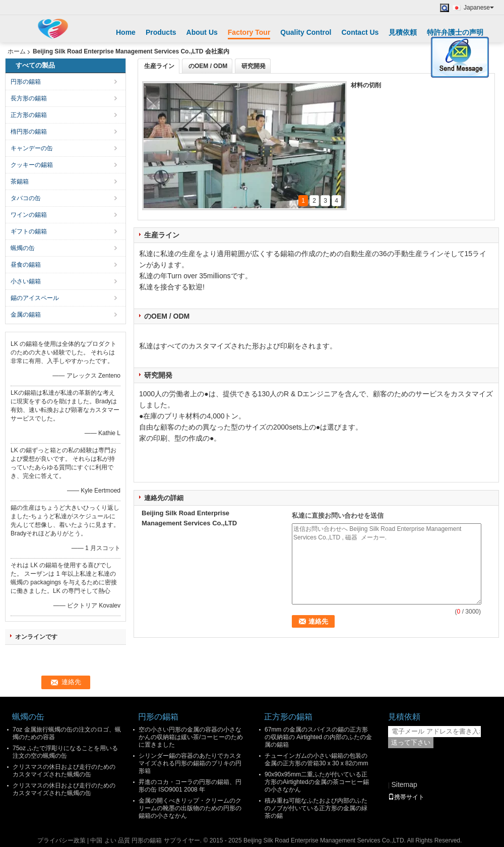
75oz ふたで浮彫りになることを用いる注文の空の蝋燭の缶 (65, 752)
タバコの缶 (26, 198)
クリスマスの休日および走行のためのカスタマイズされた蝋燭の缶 (64, 771)
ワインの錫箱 (29, 215)
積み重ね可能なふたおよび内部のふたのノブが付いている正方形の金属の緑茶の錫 (316, 808)
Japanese (479, 8)
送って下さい (411, 742)
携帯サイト (406, 797)
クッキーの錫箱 (32, 165)
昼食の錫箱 (26, 265)
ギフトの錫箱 (29, 231)
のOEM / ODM (208, 66)
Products (161, 32)
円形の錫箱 (26, 82)
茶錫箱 (20, 181)
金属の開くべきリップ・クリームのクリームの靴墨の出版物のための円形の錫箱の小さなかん (190, 808)
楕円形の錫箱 (29, 132)
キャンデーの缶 (32, 148)
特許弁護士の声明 (455, 32)
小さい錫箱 (26, 281)
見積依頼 (403, 32)
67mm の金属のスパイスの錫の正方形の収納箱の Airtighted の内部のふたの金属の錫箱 (318, 737)
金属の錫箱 (26, 315)
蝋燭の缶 (23, 248)
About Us (202, 32)
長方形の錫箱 (29, 98)
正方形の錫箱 (29, 115)
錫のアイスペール (35, 298)
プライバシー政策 (61, 840)
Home (126, 32)
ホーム (17, 51)
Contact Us (360, 32)
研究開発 (254, 66)
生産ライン (159, 66)
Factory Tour (249, 32)
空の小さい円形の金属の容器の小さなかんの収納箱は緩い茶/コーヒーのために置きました (191, 737)
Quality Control (306, 32)
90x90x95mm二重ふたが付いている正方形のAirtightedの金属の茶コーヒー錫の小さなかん (317, 782)
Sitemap (404, 784)
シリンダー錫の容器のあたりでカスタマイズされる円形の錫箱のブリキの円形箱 (190, 763)
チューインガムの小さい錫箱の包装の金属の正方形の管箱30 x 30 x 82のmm (316, 760)
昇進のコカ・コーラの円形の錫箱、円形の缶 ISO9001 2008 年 (190, 786)
